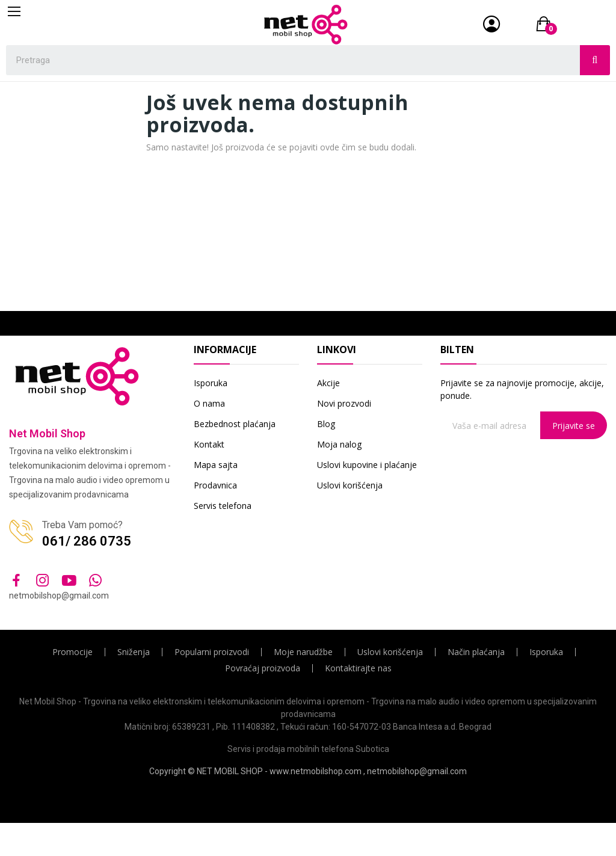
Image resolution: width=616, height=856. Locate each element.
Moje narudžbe (303, 652)
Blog (326, 424)
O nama (209, 403)
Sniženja (134, 652)
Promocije (72, 652)
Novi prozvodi (344, 403)
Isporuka (211, 383)
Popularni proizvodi (212, 652)
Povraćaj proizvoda (263, 668)
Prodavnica (215, 485)
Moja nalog (339, 444)
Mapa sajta (216, 465)
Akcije (328, 383)
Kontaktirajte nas (358, 668)
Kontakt (209, 444)
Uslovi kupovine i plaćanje (367, 465)
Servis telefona (223, 506)
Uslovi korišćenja (350, 485)
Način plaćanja (476, 652)
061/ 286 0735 (87, 541)
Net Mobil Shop (47, 433)
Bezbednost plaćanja (235, 424)
